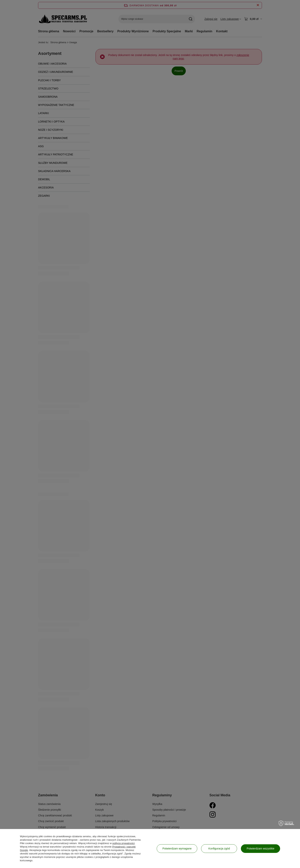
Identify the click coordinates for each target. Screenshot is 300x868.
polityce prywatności (123, 843)
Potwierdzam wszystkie (260, 849)
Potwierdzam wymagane (177, 849)
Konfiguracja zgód (219, 849)
